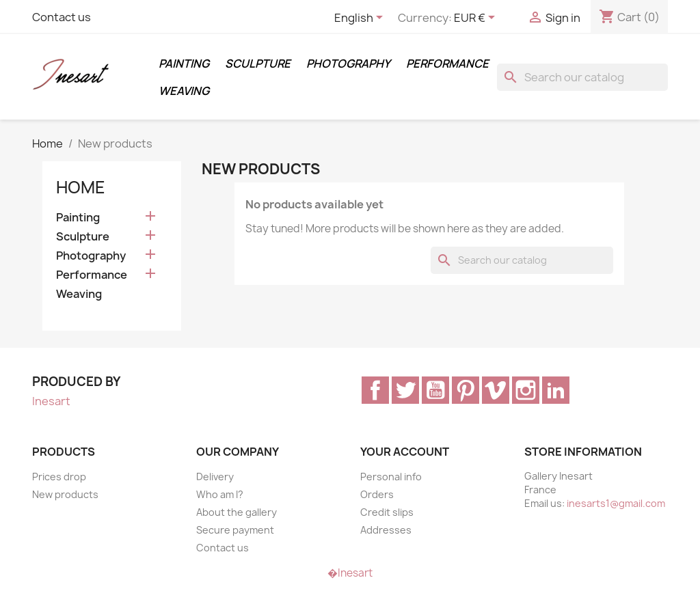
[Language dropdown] (361, 18)
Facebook (375, 390)
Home (81, 187)
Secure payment (235, 530)
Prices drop (59, 477)
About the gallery (237, 512)
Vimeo (496, 390)
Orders (377, 494)
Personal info (391, 477)
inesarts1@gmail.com (616, 503)
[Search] (582, 77)
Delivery (215, 477)
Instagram (526, 390)
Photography (348, 64)
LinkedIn (556, 390)
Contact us (62, 17)
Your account (405, 452)
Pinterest (466, 390)
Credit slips (387, 512)
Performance (447, 64)
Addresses (386, 530)
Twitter (405, 390)
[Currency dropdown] (477, 18)
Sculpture (258, 64)
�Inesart (350, 573)
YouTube (435, 390)
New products (65, 494)
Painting (184, 64)
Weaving (184, 91)
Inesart (51, 401)
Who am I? (220, 494)
